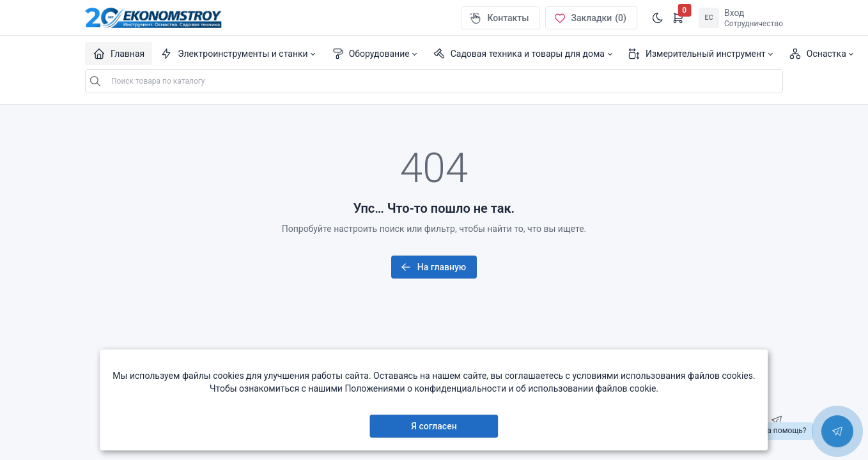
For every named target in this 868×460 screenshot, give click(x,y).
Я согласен (434, 426)
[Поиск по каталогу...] (434, 81)
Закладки (590, 18)
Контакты (499, 18)
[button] (237, 54)
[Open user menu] (741, 18)
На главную (433, 267)
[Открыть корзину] (678, 18)
